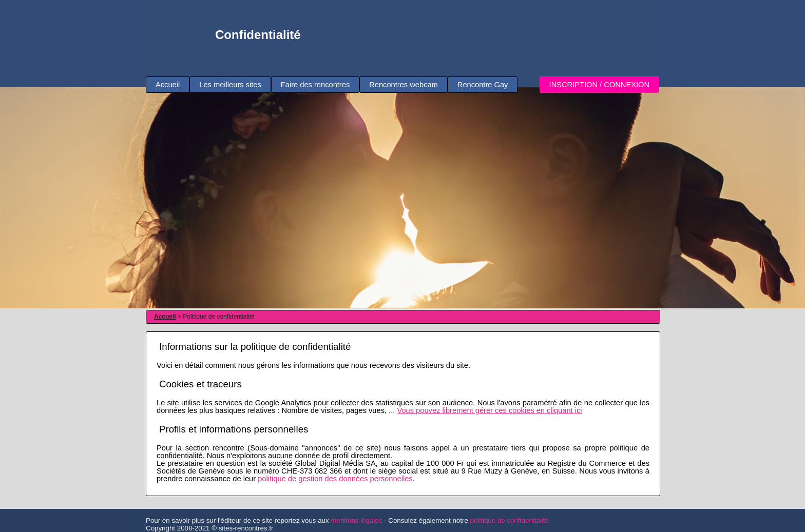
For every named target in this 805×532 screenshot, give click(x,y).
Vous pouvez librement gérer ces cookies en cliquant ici (489, 410)
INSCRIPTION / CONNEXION (599, 85)
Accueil (168, 85)
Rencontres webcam (404, 85)
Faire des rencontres (315, 85)
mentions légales (356, 520)
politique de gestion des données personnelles (335, 479)
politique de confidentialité (510, 520)
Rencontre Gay (483, 85)
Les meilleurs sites (230, 85)
